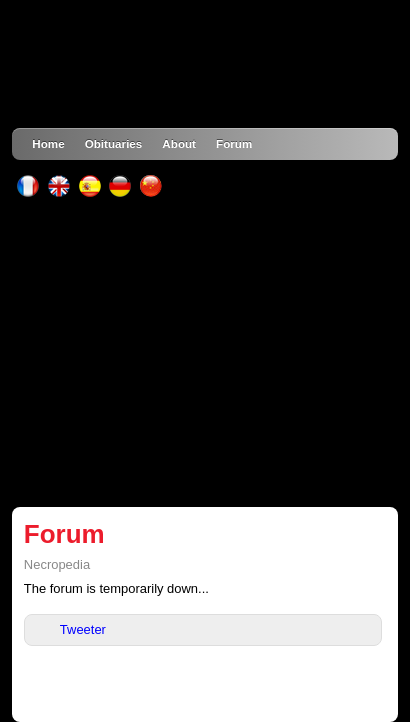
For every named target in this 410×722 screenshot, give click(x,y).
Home (48, 143)
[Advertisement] (205, 352)
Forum (234, 143)
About (179, 143)
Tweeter (83, 629)
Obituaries (114, 143)
